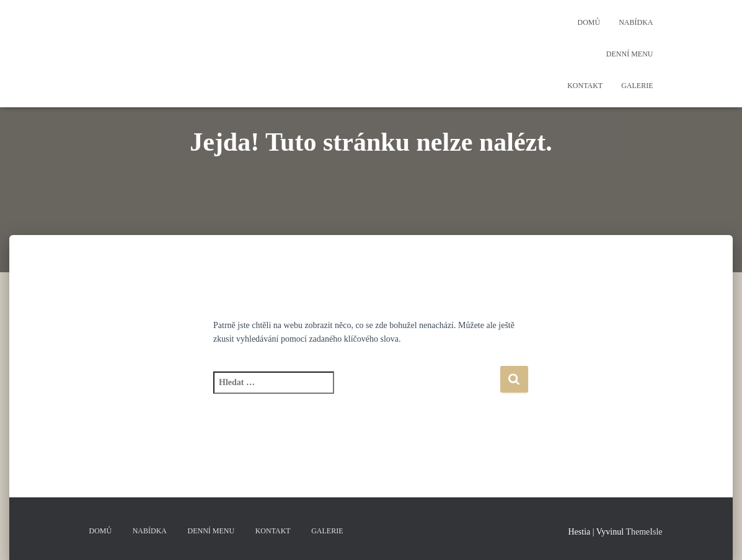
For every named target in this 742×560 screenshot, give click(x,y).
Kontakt (585, 86)
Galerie (637, 86)
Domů (589, 22)
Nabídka (636, 22)
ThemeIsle (644, 532)
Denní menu (630, 54)
